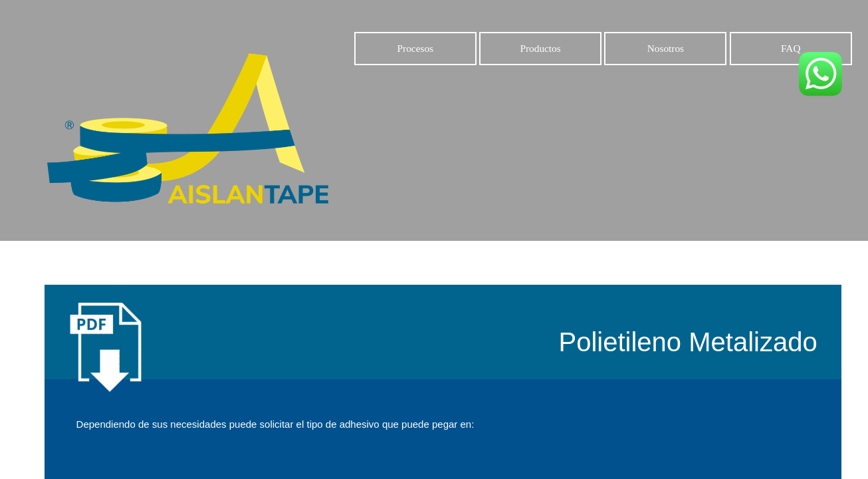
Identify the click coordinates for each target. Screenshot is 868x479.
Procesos (415, 48)
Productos (540, 48)
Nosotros (666, 48)
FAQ (791, 48)
